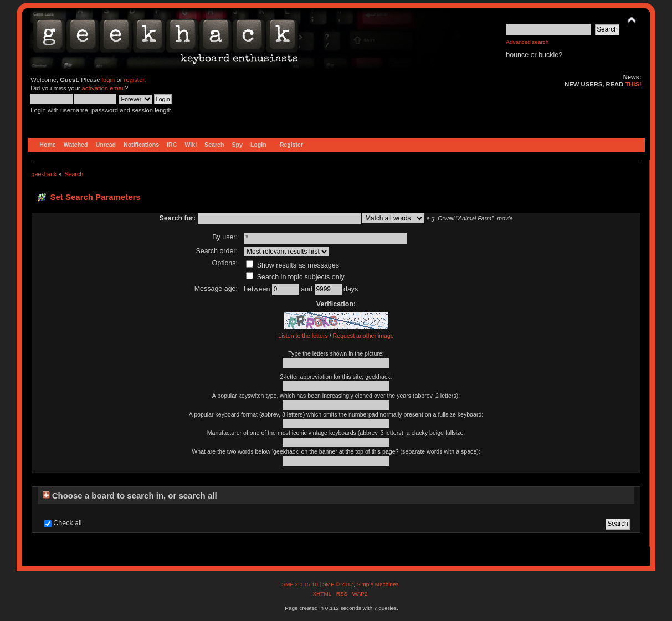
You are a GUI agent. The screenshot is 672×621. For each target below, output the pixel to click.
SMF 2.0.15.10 (300, 584)
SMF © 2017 (338, 584)
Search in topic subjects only (295, 277)
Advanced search (527, 42)
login (109, 80)
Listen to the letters (303, 336)
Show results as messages (293, 265)
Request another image (363, 336)
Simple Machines (378, 584)
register (134, 80)
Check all (67, 523)
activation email (103, 88)
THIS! (633, 84)
